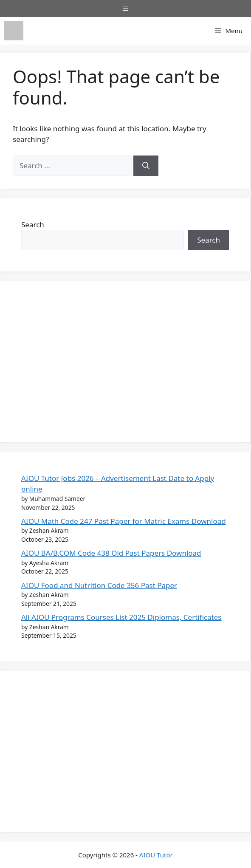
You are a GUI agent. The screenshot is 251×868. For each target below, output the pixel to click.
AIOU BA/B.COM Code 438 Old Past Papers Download (111, 553)
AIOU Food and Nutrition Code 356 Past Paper (99, 585)
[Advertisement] (125, 362)
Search (33, 225)
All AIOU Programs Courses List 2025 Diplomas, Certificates (121, 617)
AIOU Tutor (156, 855)
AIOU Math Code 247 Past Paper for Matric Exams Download (124, 521)
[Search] (146, 166)
